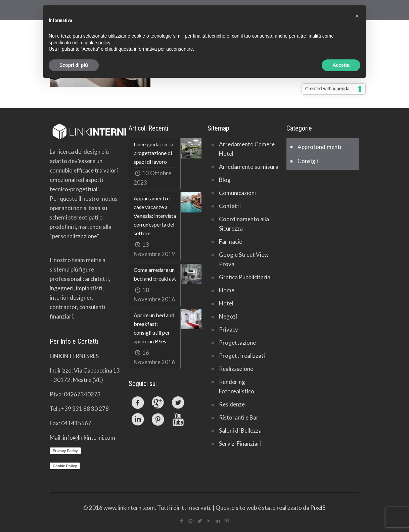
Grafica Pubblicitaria (245, 277)
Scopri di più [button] (74, 65)
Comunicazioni (237, 193)
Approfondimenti (319, 147)
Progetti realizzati (242, 356)
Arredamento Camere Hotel (247, 149)
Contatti (230, 206)
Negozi (228, 316)
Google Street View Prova (244, 259)
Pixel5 (318, 508)
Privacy (229, 329)
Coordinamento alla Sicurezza (244, 224)
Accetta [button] (341, 65)
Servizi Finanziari (240, 444)
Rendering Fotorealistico (237, 386)
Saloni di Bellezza (240, 430)
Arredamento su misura (249, 167)
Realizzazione (236, 369)
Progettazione (237, 343)
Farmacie (231, 241)
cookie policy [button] (97, 43)
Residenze (232, 404)
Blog (225, 180)
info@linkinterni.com (89, 438)
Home (227, 290)
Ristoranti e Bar (239, 417)
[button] (357, 16)
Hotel (226, 303)
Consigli (308, 161)
